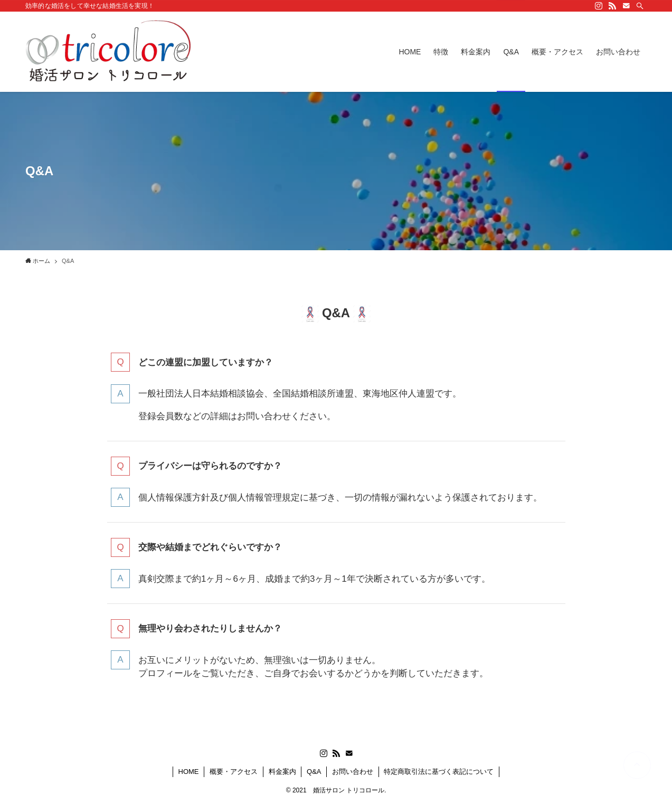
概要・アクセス (234, 772)
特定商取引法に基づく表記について (439, 772)
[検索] (640, 6)
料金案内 (282, 772)
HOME (189, 772)
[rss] (612, 6)
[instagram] (599, 6)
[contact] (626, 6)
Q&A (314, 772)
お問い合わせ (353, 772)
